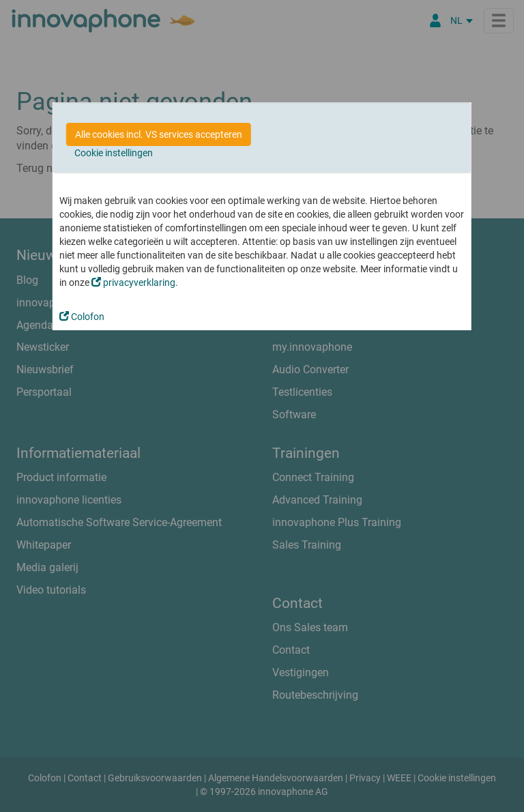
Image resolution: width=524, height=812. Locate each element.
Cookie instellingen (114, 153)
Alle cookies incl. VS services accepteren (159, 134)
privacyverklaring (133, 282)
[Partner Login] (435, 20)
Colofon (82, 317)
